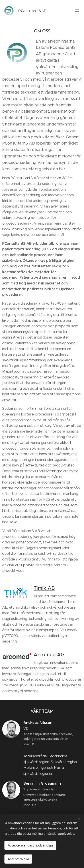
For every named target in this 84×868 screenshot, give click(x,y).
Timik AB (44, 588)
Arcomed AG (49, 655)
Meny (77, 11)
